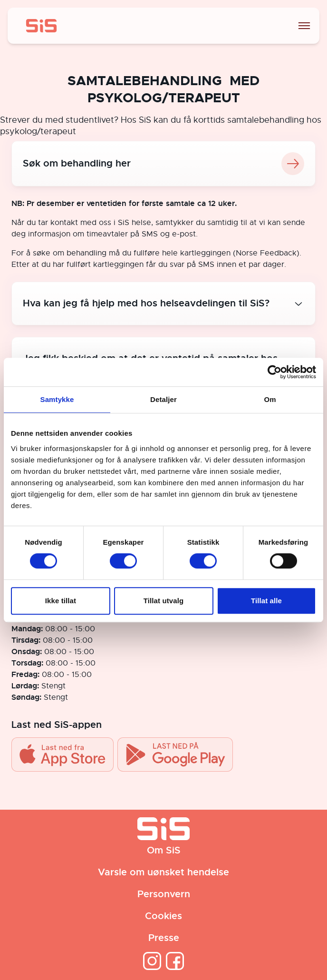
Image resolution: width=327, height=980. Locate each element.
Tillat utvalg (163, 601)
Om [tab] (270, 399)
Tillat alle (266, 601)
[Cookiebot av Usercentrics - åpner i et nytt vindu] (274, 372)
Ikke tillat (61, 601)
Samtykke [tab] (57, 399)
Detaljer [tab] (163, 399)
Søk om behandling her (163, 164)
